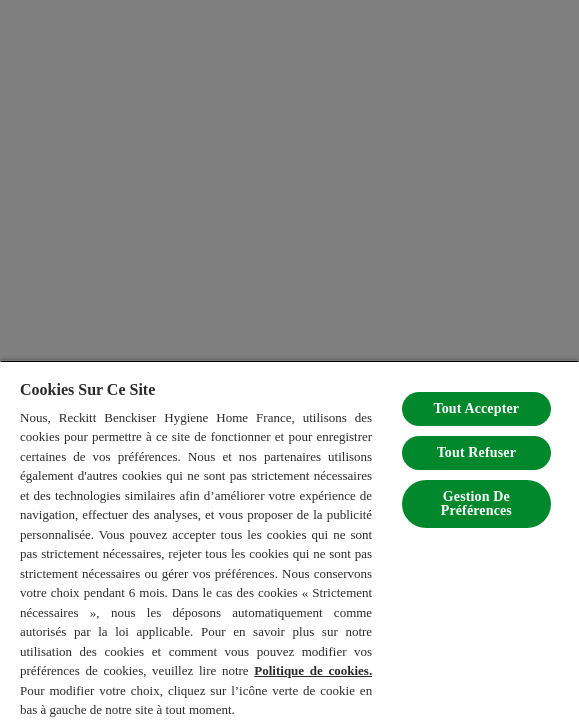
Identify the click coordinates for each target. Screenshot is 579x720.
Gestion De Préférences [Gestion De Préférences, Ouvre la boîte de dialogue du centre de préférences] (476, 503)
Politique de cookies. (313, 670)
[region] (289, 540)
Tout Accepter (476, 408)
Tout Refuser (476, 452)
